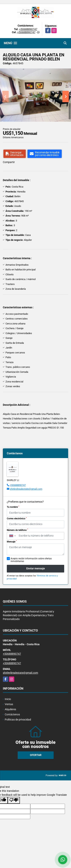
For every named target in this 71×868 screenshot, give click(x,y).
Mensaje (12, 542)
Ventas (9, 704)
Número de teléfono (17, 530)
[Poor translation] (14, 800)
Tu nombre (13, 507)
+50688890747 (28, 29)
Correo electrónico (17, 519)
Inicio (8, 699)
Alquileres (10, 709)
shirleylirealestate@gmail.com (26, 489)
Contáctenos (12, 714)
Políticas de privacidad (18, 720)
